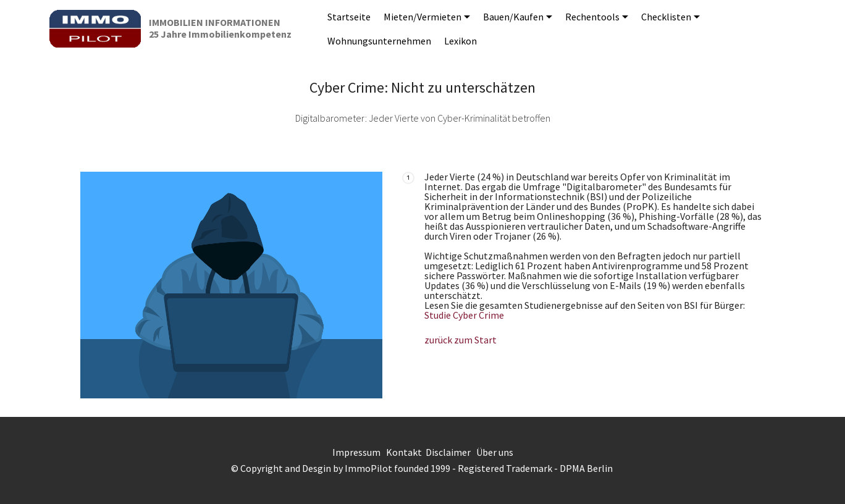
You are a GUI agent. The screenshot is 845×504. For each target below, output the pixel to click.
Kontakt (404, 452)
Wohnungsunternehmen (379, 41)
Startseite (349, 17)
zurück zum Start (460, 340)
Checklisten (666, 17)
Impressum (356, 452)
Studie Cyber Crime (464, 315)
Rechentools (592, 17)
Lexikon (460, 41)
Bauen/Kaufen (513, 17)
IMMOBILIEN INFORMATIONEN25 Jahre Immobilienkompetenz (220, 28)
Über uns (495, 452)
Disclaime (446, 452)
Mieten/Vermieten (422, 17)
